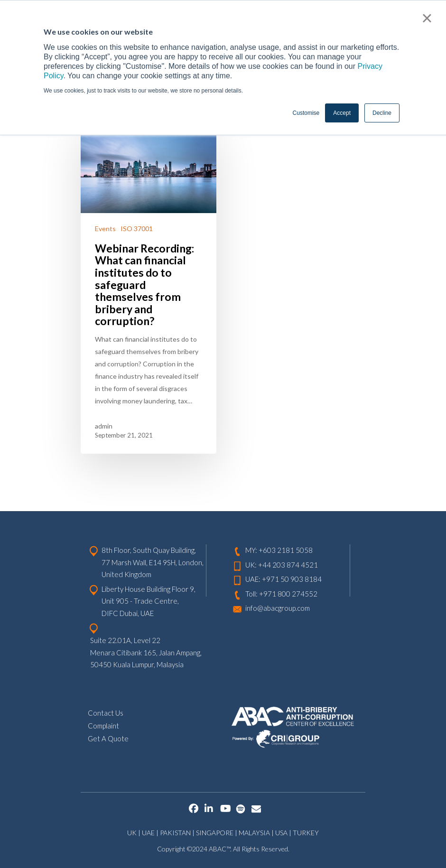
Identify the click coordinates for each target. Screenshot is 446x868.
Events (105, 229)
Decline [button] (382, 113)
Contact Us (106, 712)
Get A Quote (108, 738)
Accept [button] (342, 113)
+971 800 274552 (288, 593)
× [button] (427, 18)
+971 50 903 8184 (292, 579)
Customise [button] (306, 113)
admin (104, 426)
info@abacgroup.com (278, 607)
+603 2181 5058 (286, 550)
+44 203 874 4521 (288, 564)
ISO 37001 (137, 229)
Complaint (103, 725)
